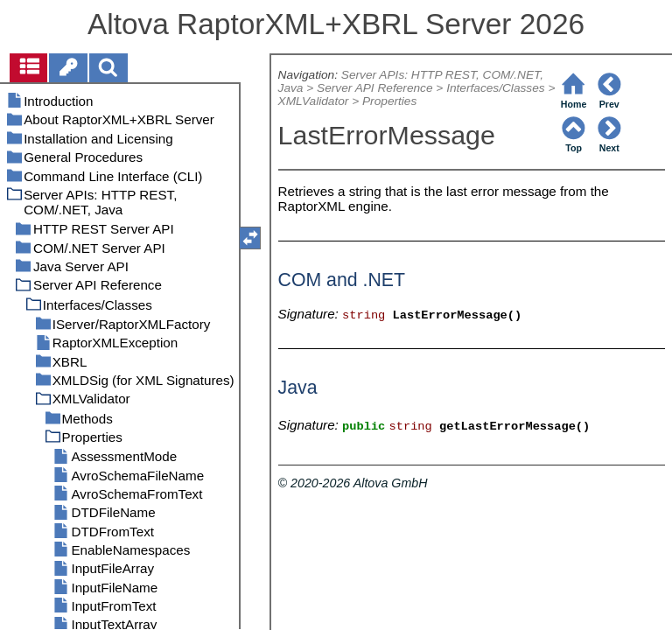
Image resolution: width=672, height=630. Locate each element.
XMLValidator (314, 101)
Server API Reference (374, 88)
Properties (389, 101)
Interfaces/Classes (495, 88)
